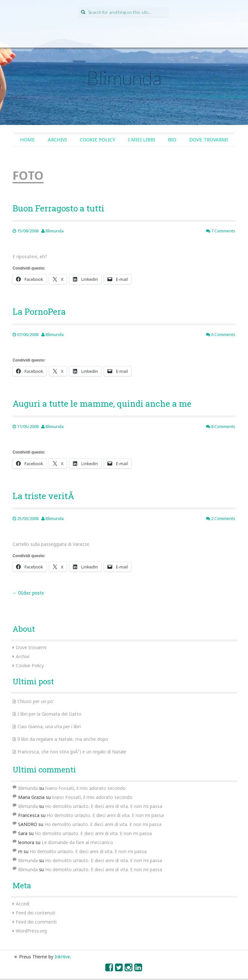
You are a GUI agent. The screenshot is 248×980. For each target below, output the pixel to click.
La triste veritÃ (44, 496)
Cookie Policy (98, 139)
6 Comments (221, 334)
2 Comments (221, 518)
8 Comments (221, 426)
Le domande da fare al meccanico (77, 842)
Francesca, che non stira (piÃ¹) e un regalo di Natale (72, 752)
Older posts (28, 593)
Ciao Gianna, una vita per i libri (49, 726)
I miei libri (142, 139)
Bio (172, 139)
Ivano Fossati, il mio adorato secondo (85, 788)
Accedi (23, 904)
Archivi (57, 139)
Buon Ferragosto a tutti (58, 208)
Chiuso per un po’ (36, 701)
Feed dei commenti (36, 922)
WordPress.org (31, 931)
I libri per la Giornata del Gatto (49, 714)
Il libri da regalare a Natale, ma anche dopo (63, 739)
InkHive (62, 957)
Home (27, 139)
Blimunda (124, 78)
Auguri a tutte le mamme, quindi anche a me (102, 403)
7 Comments (221, 231)
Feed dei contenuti (36, 913)
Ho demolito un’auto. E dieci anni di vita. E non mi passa (104, 806)
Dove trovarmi (209, 139)
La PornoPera (39, 311)
